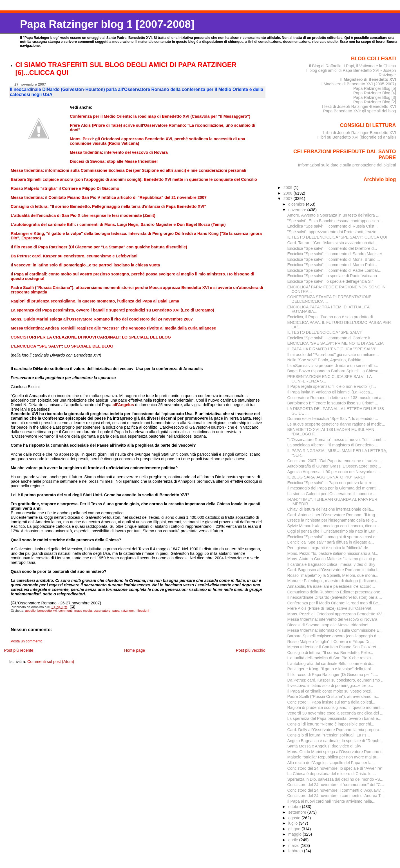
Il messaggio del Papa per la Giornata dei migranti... (333, 488)
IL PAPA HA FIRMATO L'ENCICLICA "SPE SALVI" (332, 349)
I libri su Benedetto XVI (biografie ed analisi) (357, 137)
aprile (294, 840)
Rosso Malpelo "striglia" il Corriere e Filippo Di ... (330, 642)
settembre (298, 812)
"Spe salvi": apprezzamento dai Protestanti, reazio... (333, 232)
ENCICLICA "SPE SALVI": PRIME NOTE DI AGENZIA (335, 343)
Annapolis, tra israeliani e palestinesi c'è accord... (331, 586)
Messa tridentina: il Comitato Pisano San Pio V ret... (333, 647)
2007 (289, 199)
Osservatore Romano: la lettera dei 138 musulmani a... (336, 398)
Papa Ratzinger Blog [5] (375, 88)
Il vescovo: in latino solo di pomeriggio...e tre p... (330, 686)
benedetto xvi (47, 611)
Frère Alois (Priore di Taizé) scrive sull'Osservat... (331, 608)
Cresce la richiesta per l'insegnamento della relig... (332, 520)
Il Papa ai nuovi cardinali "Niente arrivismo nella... (331, 801)
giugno (295, 829)
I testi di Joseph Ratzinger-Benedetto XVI (359, 106)
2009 (289, 188)
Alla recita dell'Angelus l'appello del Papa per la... (331, 763)
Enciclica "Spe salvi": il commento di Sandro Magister (335, 254)
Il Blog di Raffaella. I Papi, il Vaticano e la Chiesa (352, 66)
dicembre (297, 204)
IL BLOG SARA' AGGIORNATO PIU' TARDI (326, 477)
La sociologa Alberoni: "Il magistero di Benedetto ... (333, 445)
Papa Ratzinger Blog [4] (375, 93)
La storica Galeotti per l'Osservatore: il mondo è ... (332, 494)
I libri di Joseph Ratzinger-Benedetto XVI (360, 133)
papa (116, 611)
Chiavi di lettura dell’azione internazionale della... (331, 509)
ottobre (295, 807)
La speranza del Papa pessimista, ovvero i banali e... (334, 718)
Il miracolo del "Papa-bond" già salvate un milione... (333, 355)
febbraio (296, 851)
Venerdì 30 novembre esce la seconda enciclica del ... (335, 713)
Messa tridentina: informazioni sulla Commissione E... (335, 630)
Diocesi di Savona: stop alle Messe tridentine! (328, 625)
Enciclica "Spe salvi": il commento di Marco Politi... (332, 265)
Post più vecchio (251, 650)
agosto (295, 818)
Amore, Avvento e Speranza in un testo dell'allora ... (333, 215)
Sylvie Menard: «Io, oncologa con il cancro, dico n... (333, 526)
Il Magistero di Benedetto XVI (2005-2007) (358, 84)
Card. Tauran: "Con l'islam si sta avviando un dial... (332, 243)
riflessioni (142, 611)
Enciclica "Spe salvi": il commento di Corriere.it (329, 338)
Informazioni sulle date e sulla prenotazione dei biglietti (347, 165)
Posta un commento (27, 641)
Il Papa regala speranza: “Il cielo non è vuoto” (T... (331, 386)
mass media (83, 611)
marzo (294, 845)
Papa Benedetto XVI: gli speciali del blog (360, 111)
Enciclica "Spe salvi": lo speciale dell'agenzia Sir (330, 281)
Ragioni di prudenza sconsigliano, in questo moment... (335, 707)
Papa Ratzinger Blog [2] (375, 102)
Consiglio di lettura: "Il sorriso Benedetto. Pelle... (330, 653)
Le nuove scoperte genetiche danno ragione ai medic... (336, 424)
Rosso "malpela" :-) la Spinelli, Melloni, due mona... (333, 575)
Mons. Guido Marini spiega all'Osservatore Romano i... (336, 752)
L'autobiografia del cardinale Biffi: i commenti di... (331, 664)
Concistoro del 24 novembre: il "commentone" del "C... (336, 785)
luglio (293, 823)
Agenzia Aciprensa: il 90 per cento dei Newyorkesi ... (334, 472)
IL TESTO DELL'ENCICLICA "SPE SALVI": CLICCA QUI (337, 237)
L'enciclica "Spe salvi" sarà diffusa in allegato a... (330, 542)
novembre (298, 210)
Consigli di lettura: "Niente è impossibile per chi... (331, 724)
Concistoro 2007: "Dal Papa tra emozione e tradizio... (334, 461)
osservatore (102, 611)
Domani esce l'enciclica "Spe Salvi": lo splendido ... (332, 419)
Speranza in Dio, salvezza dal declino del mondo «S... (335, 779)
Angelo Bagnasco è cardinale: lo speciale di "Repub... (335, 741)
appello (30, 611)
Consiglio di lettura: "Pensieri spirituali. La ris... (328, 735)
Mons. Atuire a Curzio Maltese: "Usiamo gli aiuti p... (333, 559)
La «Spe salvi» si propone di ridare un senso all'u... (333, 366)
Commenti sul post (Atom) (51, 662)
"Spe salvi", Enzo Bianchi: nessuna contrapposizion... (335, 221)
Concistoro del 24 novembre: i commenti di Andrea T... (335, 796)
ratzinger (128, 611)
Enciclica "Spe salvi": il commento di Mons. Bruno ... (333, 259)
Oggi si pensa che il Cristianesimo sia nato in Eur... (332, 531)
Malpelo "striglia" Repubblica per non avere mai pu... (334, 757)
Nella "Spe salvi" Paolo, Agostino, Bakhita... (326, 360)
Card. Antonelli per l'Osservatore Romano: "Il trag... (333, 515)
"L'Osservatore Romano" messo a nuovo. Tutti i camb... (336, 440)
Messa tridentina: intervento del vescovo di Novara (332, 619)
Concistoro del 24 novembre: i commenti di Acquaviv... (335, 790)
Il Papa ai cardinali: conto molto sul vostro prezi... (331, 691)
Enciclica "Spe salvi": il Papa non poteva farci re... (331, 483)
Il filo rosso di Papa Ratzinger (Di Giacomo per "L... (333, 675)
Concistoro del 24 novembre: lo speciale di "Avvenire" (335, 768)
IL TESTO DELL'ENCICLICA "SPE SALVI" (325, 332)
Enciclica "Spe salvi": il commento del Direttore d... (332, 248)
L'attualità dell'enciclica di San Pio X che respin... (331, 658)
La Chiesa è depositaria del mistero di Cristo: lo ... (331, 774)
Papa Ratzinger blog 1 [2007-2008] (107, 24)
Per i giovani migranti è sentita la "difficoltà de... (329, 548)
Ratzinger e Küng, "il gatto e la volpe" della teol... (331, 669)
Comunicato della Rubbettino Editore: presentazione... (335, 592)
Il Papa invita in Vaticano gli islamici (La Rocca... (330, 392)
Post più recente (19, 650)
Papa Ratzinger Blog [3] (375, 97)
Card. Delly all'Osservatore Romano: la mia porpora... (335, 730)
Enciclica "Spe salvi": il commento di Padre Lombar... (334, 270)
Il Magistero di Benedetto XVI (368, 79)
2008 (289, 193)
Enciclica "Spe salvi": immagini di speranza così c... (333, 537)
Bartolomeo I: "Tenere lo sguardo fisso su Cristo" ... (333, 403)
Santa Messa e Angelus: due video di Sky (324, 746)
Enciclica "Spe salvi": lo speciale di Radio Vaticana (332, 276)
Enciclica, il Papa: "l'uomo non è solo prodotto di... (332, 317)
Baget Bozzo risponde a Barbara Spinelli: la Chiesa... (334, 371)
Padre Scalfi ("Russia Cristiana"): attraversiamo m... (333, 696)
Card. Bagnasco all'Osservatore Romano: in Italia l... (334, 570)
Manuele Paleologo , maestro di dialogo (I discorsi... (333, 581)
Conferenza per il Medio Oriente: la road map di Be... (334, 603)
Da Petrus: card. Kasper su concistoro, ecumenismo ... (336, 680)
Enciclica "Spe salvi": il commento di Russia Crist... (332, 226)
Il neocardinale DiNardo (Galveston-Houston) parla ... (335, 597)
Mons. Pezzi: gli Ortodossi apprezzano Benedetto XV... (336, 614)
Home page (135, 650)
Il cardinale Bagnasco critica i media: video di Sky (331, 564)
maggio (295, 834)
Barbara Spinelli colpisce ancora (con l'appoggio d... (333, 636)
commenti (66, 611)
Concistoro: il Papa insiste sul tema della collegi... (331, 702)
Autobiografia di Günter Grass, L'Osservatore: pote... (334, 466)
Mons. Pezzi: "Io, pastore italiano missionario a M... (333, 553)
